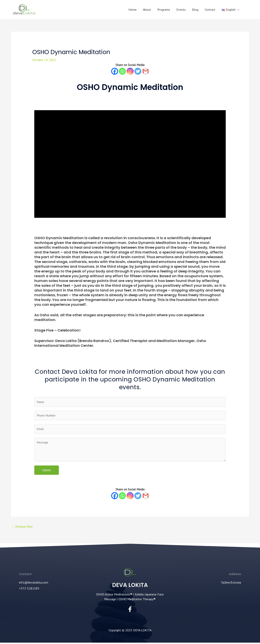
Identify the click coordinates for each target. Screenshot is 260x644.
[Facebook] (115, 71)
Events (181, 10)
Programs (164, 10)
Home (132, 10)
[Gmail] (146, 71)
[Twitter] (138, 71)
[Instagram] (130, 71)
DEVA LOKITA (130, 586)
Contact (210, 10)
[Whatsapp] (122, 71)
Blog (195, 10)
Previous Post (23, 528)
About (147, 10)
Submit (47, 471)
